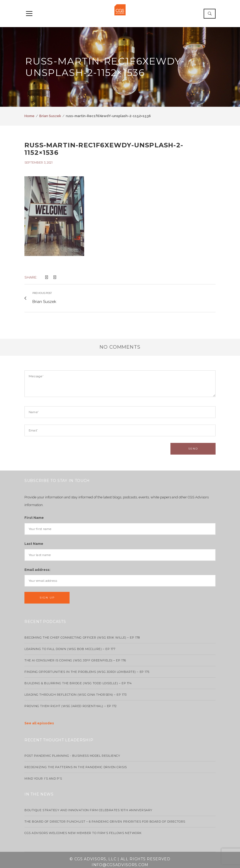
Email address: (37, 566)
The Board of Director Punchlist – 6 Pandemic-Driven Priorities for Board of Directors (105, 818)
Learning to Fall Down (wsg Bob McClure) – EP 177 (70, 645)
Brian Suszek (50, 116)
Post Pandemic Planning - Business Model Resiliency (72, 752)
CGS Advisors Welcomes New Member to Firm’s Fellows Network (83, 829)
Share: (31, 277)
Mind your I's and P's (43, 775)
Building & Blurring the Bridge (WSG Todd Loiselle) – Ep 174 (78, 679)
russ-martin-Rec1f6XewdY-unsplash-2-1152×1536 (104, 149)
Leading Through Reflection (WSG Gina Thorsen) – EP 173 (76, 691)
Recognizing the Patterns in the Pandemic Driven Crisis (76, 763)
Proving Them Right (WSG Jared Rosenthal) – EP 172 (71, 702)
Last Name (34, 540)
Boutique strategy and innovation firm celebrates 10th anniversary (88, 806)
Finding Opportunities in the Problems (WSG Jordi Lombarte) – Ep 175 (87, 668)
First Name (34, 514)
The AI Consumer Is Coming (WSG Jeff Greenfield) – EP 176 (75, 656)
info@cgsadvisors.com (120, 861)
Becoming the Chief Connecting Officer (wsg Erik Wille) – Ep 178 (82, 634)
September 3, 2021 (38, 163)
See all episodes (39, 719)
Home (29, 116)
